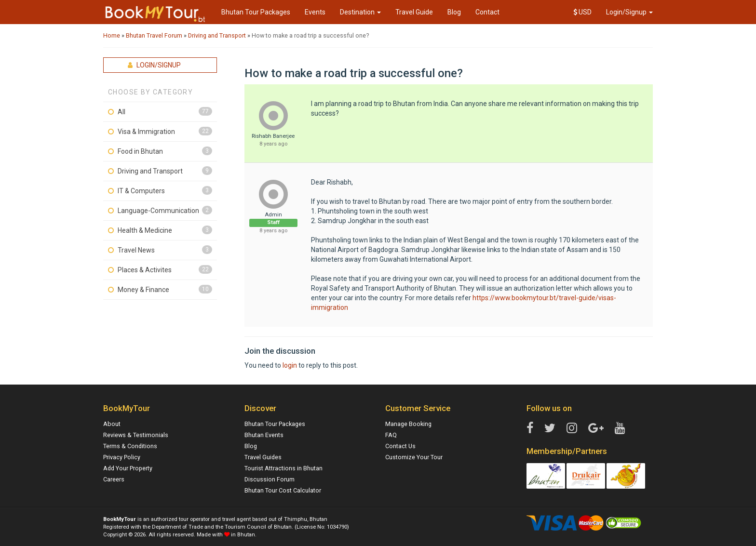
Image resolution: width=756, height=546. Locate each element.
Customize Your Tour (414, 457)
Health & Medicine (145, 230)
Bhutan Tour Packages (256, 12)
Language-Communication (158, 211)
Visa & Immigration (146, 132)
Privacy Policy (122, 457)
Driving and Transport (150, 171)
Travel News (136, 250)
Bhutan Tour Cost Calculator (283, 490)
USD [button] (582, 12)
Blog (454, 12)
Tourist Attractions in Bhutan (283, 468)
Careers (114, 479)
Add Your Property (128, 468)
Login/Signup (629, 12)
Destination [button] (360, 12)
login (290, 365)
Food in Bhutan (140, 151)
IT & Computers (141, 191)
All (121, 112)
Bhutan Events (264, 435)
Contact (487, 12)
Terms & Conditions (130, 446)
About (112, 424)
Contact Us (400, 446)
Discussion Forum (270, 479)
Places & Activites (145, 270)
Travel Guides (263, 457)
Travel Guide (414, 12)
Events (315, 12)
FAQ (391, 435)
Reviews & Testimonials (136, 435)
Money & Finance (143, 290)
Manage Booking (408, 424)
